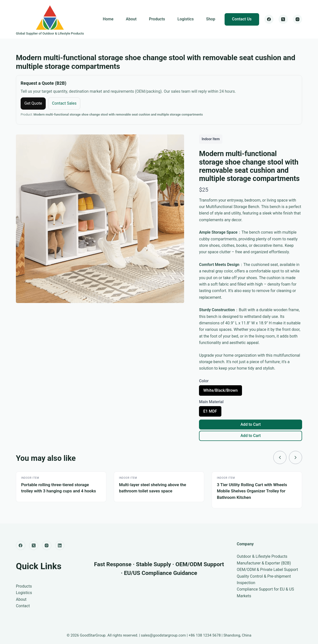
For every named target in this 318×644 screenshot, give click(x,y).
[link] (279, 458)
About (131, 19)
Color (204, 381)
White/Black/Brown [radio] (220, 392)
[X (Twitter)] (283, 19)
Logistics (185, 19)
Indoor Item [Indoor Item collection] (211, 139)
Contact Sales (64, 103)
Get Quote (33, 103)
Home (108, 19)
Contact (23, 606)
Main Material (211, 402)
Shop (211, 19)
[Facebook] (269, 19)
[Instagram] (298, 19)
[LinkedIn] (60, 546)
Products (157, 19)
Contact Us (242, 19)
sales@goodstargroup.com (163, 635)
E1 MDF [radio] (210, 413)
